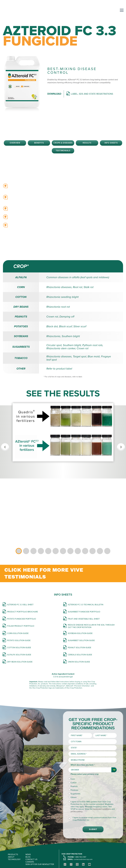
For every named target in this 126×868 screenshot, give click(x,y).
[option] (63, 439)
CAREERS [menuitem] (30, 843)
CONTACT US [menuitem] (31, 841)
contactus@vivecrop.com (83, 841)
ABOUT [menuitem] (11, 839)
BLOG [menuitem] (28, 839)
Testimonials (63, 151)
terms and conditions (102, 791)
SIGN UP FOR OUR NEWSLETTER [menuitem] (40, 846)
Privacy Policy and (59, 859)
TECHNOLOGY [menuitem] (14, 841)
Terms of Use (73, 859)
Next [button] (120, 447)
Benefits (39, 143)
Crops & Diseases (63, 143)
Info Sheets (111, 143)
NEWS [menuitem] (28, 836)
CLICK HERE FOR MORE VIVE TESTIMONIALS (44, 574)
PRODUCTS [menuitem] (13, 836)
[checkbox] (93, 770)
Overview (15, 143)
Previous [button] (6, 447)
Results (87, 143)
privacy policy (76, 793)
